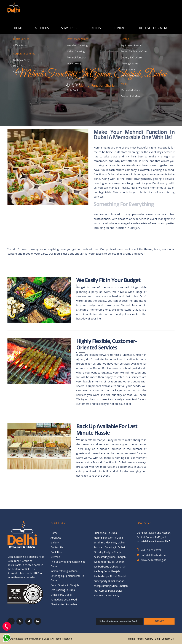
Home (18, 28)
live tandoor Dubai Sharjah (109, 562)
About (140, 639)
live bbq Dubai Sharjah (107, 571)
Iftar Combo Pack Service (108, 591)
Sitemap (55, 557)
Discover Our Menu (154, 28)
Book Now (57, 552)
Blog (157, 639)
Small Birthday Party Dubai (109, 542)
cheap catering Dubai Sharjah (111, 586)
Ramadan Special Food (64, 600)
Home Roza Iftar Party (106, 595)
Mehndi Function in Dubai (109, 538)
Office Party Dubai (61, 595)
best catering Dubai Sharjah (110, 557)
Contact (120, 28)
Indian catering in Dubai (64, 571)
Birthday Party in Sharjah (108, 552)
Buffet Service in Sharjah (65, 585)
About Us (42, 28)
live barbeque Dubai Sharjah (110, 576)
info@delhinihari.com (154, 555)
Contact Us (57, 547)
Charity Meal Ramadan (64, 604)
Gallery (95, 28)
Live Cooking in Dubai (63, 590)
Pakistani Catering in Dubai (109, 547)
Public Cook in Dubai (106, 533)
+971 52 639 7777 (151, 550)
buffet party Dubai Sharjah (109, 581)
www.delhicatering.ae (154, 560)
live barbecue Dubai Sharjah (110, 567)
